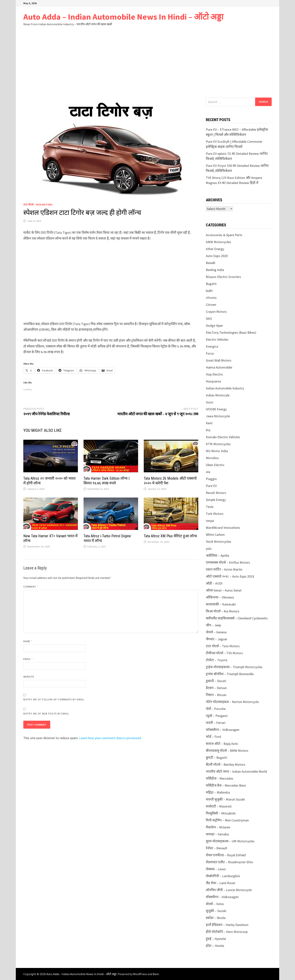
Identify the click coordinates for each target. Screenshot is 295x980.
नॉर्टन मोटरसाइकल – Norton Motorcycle (232, 702)
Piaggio (211, 479)
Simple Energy (216, 500)
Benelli (211, 263)
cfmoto (211, 298)
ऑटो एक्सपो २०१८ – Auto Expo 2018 (230, 576)
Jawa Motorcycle (218, 416)
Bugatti (211, 284)
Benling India (215, 270)
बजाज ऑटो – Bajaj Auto (222, 744)
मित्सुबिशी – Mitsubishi (221, 813)
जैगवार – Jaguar (217, 639)
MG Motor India (217, 451)
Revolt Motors (216, 493)
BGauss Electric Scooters (223, 277)
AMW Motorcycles (218, 242)
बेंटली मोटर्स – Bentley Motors (226, 764)
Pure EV (211, 486)
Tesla (210, 507)
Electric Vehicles (217, 339)
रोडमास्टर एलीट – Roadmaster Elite (229, 862)
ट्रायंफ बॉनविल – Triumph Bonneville (230, 674)
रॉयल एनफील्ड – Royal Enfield (226, 855)
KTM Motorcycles (218, 444)
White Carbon (215, 535)
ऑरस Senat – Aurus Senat (224, 590)
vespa (210, 521)
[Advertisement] (147, 69)
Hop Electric (214, 374)
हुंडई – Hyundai (216, 939)
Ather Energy (215, 249)
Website (29, 677)
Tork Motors (215, 514)
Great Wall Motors (219, 360)
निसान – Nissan (216, 695)
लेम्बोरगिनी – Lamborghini (223, 876)
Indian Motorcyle (218, 395)
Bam (156, 974)
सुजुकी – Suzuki (216, 911)
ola (208, 472)
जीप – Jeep (213, 625)
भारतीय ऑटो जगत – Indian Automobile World (236, 771)
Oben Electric (215, 465)
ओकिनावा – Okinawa (220, 597)
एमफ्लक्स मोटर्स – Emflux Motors (228, 562)
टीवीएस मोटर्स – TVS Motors (224, 653)
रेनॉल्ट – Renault (217, 848)
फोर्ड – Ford (213, 737)
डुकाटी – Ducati (216, 681)
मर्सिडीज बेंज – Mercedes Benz (226, 785)
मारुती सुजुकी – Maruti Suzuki (225, 799)
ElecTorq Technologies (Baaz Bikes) (231, 332)
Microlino (212, 458)
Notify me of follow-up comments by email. (54, 699)
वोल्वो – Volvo (215, 904)
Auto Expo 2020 (217, 256)
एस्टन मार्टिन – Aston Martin (224, 569)
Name (28, 641)
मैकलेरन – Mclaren (218, 827)
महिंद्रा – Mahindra (218, 792)
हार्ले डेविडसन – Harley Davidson (227, 925)
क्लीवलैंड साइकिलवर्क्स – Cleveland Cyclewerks (237, 618)
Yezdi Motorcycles (219, 542)
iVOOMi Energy (216, 409)
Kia (208, 430)
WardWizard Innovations (223, 528)
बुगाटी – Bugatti (216, 758)
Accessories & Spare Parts (224, 235)
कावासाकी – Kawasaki (221, 604)
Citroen (211, 305)
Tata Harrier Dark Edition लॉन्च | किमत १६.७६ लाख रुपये (106, 481)
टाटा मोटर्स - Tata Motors (38, 205)
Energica (212, 346)
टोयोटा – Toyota (217, 660)
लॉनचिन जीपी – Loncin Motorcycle (229, 890)
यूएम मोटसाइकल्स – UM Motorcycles (230, 841)
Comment (31, 587)
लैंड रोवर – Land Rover (221, 883)
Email (28, 659)
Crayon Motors (216, 312)
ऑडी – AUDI (214, 583)
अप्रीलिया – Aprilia (217, 555)
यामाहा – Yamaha (217, 834)
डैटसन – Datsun (216, 688)
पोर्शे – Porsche (216, 709)
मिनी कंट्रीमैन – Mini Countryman (227, 820)
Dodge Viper (214, 326)
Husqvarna (213, 381)
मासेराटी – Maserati (219, 806)
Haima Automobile (219, 367)
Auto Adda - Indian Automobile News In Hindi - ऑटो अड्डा (81, 974)
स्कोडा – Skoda (216, 918)
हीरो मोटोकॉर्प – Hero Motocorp (227, 932)
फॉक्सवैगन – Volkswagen (223, 730)
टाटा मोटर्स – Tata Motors (223, 646)
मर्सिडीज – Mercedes (220, 778)
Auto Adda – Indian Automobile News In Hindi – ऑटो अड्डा (123, 17)
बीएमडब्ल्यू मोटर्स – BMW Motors (227, 751)
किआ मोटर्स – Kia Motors (223, 611)
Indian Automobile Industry (225, 388)
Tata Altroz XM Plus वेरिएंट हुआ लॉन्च (170, 536)
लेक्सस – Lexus (216, 869)
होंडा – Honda (215, 946)
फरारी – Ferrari (216, 723)
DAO (209, 319)
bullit (209, 291)
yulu (209, 548)
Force (210, 353)
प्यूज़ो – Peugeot (217, 716)
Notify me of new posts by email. (47, 714)
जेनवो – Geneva (216, 632)
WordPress (140, 974)
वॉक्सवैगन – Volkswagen (222, 897)
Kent (209, 423)
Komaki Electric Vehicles (223, 437)
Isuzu (209, 402)
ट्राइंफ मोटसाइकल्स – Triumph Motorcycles (234, 667)
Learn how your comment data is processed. (110, 738)
